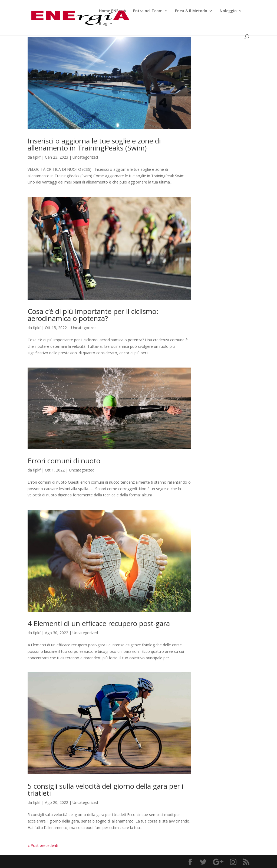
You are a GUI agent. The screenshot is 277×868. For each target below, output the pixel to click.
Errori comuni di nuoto (64, 461)
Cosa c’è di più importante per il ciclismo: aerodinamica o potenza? (93, 315)
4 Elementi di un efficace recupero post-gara (99, 623)
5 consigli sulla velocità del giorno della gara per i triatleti (105, 790)
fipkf (37, 157)
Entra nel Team (148, 11)
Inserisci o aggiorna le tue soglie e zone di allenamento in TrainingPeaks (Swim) (94, 144)
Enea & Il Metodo (191, 11)
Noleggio (228, 11)
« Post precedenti (43, 845)
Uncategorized (85, 157)
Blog (103, 24)
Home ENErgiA (113, 11)
